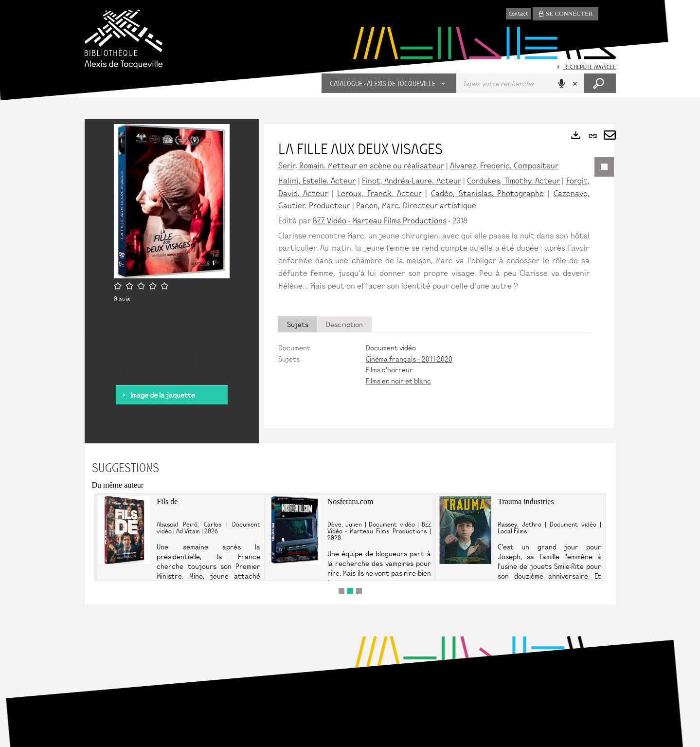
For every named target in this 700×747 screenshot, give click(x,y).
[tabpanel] (434, 364)
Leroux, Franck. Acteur (379, 193)
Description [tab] (344, 324)
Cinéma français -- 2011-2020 (409, 359)
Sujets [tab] (298, 324)
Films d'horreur (389, 369)
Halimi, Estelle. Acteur (317, 180)
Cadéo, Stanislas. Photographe (487, 193)
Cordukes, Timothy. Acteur (513, 180)
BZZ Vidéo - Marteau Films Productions (380, 220)
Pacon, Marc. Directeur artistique (416, 205)
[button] (389, 83)
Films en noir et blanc (398, 381)
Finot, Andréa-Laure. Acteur (412, 180)
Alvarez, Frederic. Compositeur (504, 165)
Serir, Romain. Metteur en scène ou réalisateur (361, 165)
